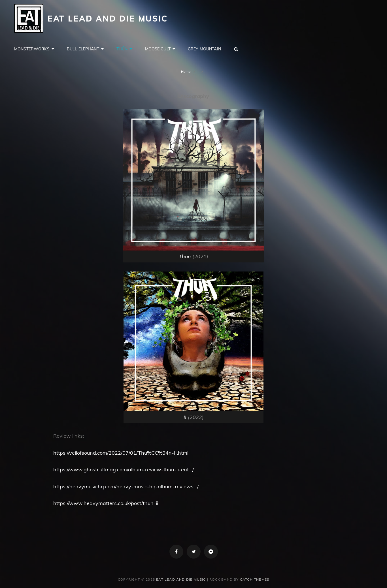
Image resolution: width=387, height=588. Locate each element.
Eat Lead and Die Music (108, 19)
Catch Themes (255, 579)
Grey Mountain (204, 49)
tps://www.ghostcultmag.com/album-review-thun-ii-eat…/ (126, 470)
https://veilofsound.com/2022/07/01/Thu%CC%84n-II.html (121, 453)
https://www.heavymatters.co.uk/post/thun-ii (106, 503)
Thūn (122, 49)
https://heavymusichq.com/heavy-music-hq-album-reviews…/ (126, 487)
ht (56, 470)
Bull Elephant (83, 49)
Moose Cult (158, 49)
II (185, 417)
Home (186, 71)
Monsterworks (32, 49)
